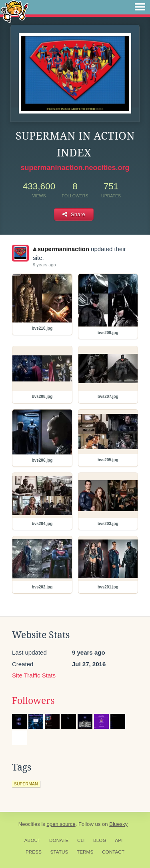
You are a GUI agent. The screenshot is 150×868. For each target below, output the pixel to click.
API (119, 840)
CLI (81, 840)
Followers (33, 701)
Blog (100, 840)
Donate (59, 840)
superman (26, 784)
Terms (85, 852)
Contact (113, 852)
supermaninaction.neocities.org (75, 168)
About (33, 840)
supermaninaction (61, 249)
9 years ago (44, 265)
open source (61, 824)
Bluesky (118, 824)
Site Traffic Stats (34, 675)
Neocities (29, 824)
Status (59, 852)
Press (34, 852)
